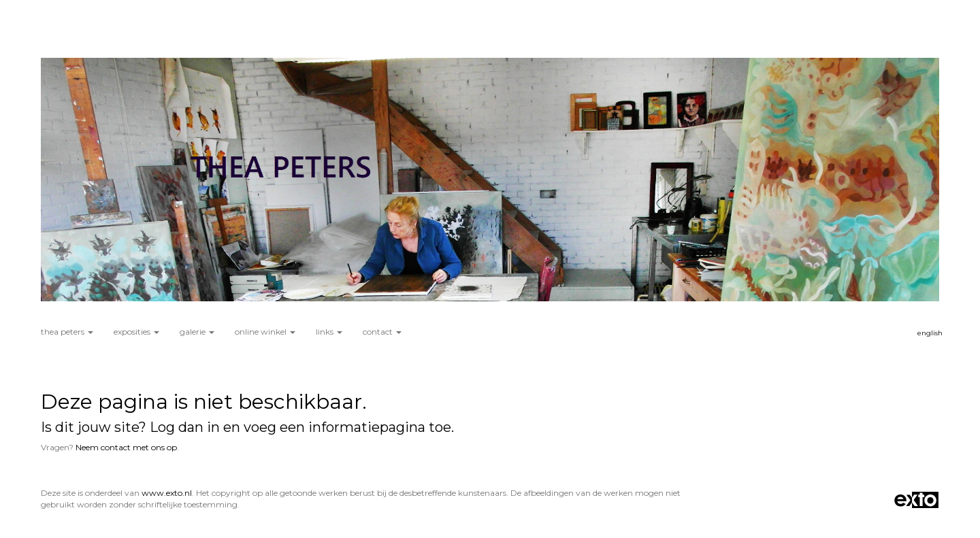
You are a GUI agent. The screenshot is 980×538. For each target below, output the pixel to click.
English (930, 333)
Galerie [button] (197, 332)
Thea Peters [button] (67, 332)
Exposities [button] (136, 332)
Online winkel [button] (265, 332)
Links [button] (329, 332)
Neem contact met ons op (126, 447)
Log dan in (185, 427)
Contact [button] (382, 332)
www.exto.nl (167, 493)
